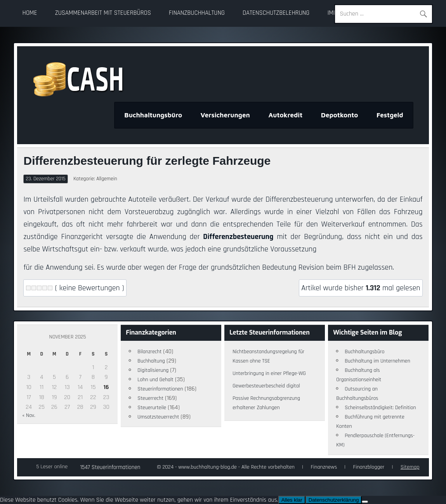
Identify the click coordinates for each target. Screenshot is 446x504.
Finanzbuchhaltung (197, 13)
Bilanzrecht (149, 352)
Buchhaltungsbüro (153, 115)
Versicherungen (225, 115)
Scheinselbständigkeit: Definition (380, 408)
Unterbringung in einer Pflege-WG (269, 373)
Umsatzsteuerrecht (158, 417)
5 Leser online (52, 467)
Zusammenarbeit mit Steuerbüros (103, 13)
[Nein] (365, 502)
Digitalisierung (153, 370)
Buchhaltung (151, 361)
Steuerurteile (152, 408)
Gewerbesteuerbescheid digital (266, 386)
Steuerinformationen (160, 389)
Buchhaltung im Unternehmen (377, 361)
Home (30, 13)
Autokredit (285, 115)
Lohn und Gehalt (155, 380)
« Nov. (29, 415)
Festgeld (390, 115)
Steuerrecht (150, 398)
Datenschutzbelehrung (276, 13)
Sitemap (410, 467)
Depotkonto (340, 115)
